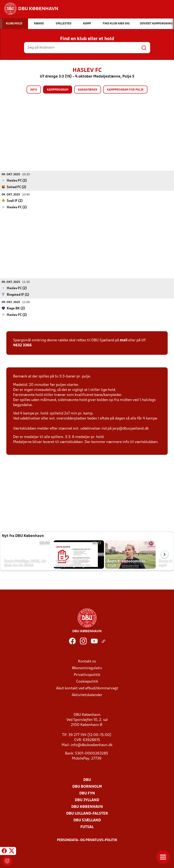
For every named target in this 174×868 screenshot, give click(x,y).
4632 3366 (22, 345)
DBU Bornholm (87, 787)
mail (124, 340)
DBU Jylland (87, 800)
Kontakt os (87, 661)
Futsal (87, 827)
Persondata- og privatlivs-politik (87, 840)
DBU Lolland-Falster (87, 813)
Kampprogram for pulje (125, 90)
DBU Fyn (87, 793)
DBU (87, 780)
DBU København (87, 807)
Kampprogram (58, 90)
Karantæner (88, 90)
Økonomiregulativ (87, 668)
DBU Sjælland (87, 820)
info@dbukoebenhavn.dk (92, 745)
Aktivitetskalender (87, 695)
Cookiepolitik (87, 681)
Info (34, 90)
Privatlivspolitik (87, 675)
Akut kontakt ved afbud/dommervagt (87, 688)
